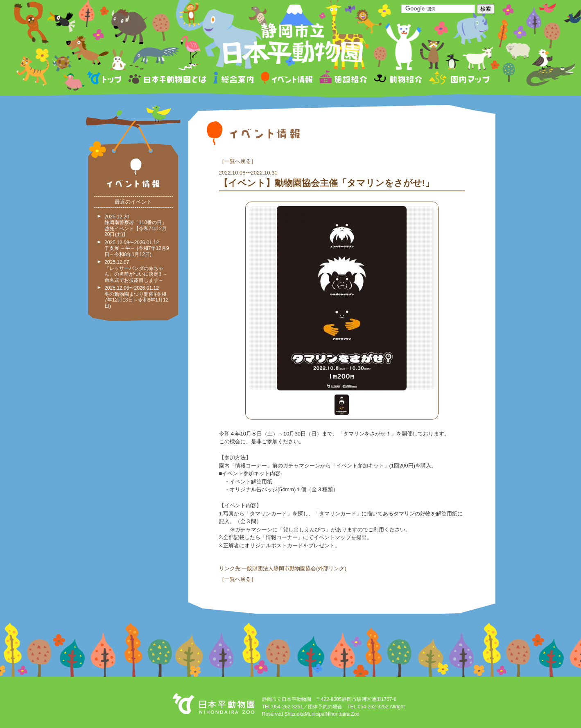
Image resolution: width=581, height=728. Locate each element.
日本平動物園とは (168, 79)
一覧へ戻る (238, 161)
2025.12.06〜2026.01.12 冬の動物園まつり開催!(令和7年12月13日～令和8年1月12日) (136, 297)
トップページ (106, 79)
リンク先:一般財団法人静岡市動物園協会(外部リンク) (283, 568)
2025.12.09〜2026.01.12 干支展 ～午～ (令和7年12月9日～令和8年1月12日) (137, 248)
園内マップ (458, 79)
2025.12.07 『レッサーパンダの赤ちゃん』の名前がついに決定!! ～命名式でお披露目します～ (136, 271)
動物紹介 (398, 79)
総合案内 (234, 79)
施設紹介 (343, 79)
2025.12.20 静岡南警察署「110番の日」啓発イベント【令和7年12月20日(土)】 (136, 226)
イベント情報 (287, 79)
